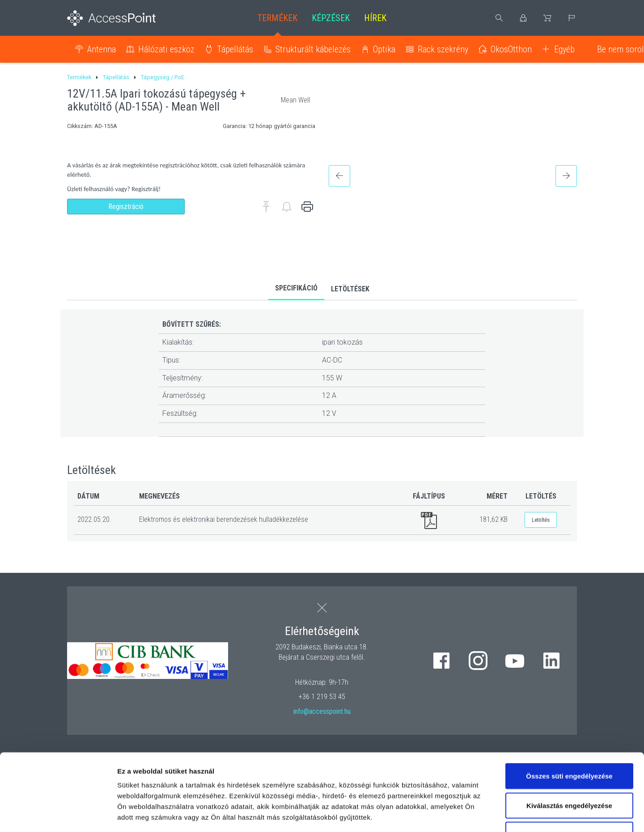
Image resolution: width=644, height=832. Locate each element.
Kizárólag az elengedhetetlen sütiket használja (569, 768)
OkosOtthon (511, 49)
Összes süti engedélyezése (569, 704)
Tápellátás (235, 49)
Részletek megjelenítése (508, 814)
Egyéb (564, 49)
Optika (384, 49)
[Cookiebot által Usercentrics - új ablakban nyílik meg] (58, 815)
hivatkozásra (273, 766)
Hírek (375, 18)
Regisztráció (126, 207)
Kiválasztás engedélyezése (569, 733)
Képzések (331, 18)
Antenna (102, 49)
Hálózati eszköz (166, 49)
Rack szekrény (443, 49)
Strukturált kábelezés (313, 49)
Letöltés (541, 520)
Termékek (278, 18)
